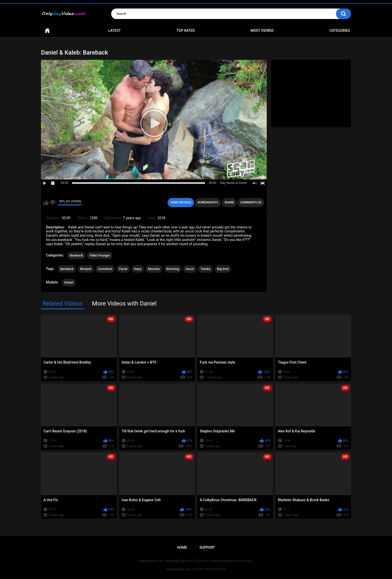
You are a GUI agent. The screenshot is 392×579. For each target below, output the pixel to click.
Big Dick (223, 269)
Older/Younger (100, 255)
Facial (123, 269)
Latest (114, 31)
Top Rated (186, 31)
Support (207, 547)
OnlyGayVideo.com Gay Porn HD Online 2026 (196, 569)
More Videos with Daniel (124, 304)
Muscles (154, 269)
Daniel (69, 282)
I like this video (46, 203)
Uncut (190, 269)
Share (229, 202)
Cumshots (105, 269)
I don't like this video (53, 203)
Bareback (76, 255)
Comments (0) (251, 202)
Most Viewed (262, 31)
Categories (340, 31)
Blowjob (86, 269)
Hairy (138, 269)
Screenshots (208, 202)
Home (47, 31)
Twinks (205, 269)
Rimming (173, 269)
